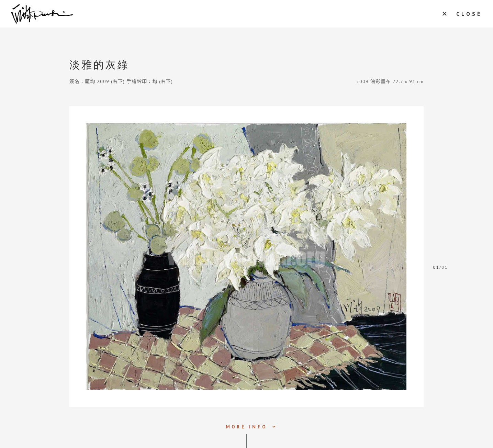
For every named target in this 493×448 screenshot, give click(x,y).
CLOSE (469, 14)
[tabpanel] (246, 257)
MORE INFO (246, 427)
